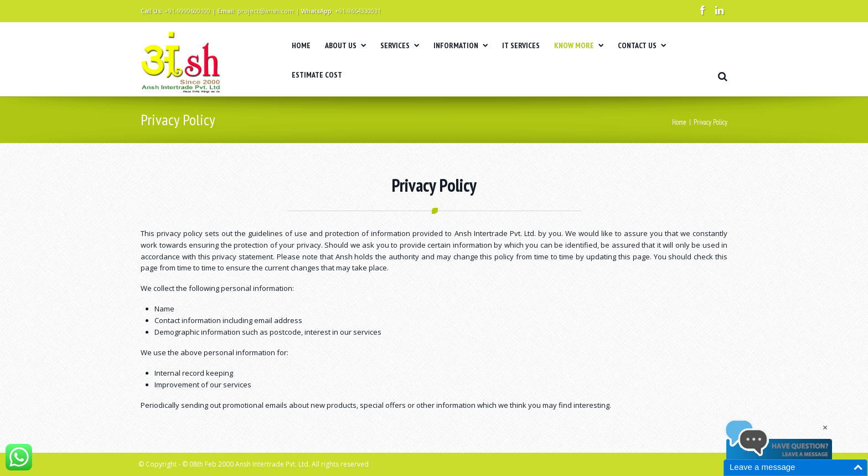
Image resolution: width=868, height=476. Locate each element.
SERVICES (400, 45)
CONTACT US (642, 45)
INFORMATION (461, 45)
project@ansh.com (266, 11)
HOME (301, 45)
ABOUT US (345, 45)
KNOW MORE (579, 45)
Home (679, 122)
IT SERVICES (521, 45)
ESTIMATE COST (317, 75)
